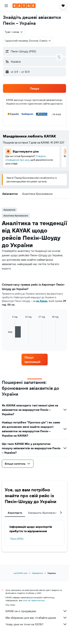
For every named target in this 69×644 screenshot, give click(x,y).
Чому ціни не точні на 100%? (36, 624)
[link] (35, 360)
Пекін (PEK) (17, 539)
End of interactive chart (6, 341)
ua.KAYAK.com (21, 573)
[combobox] (14, 32)
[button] (6, 6)
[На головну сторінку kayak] (24, 6)
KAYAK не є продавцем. (36, 611)
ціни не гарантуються (34, 600)
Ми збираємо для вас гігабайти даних (36, 618)
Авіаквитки (38, 573)
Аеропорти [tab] (15, 513)
